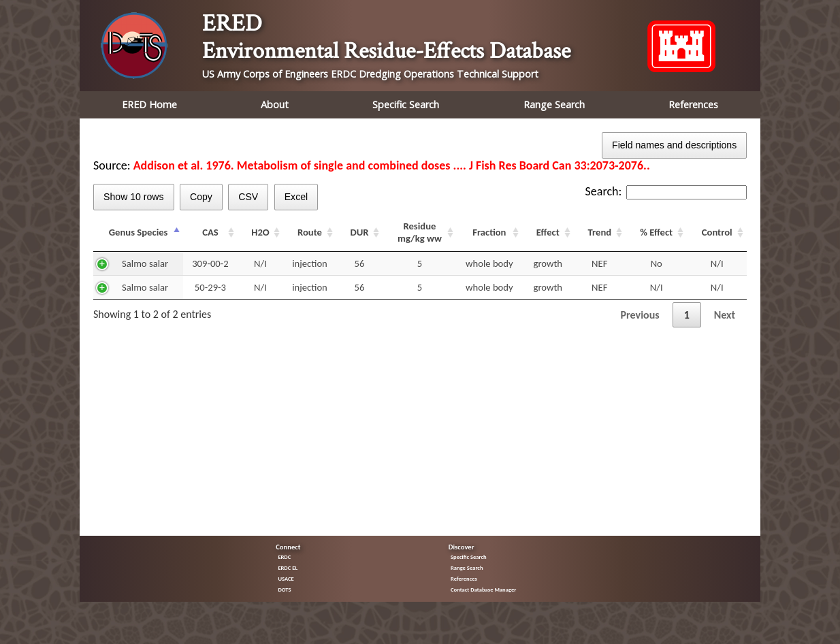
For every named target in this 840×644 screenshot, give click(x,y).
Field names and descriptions (674, 145)
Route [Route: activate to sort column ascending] (310, 232)
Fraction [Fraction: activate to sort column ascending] (489, 232)
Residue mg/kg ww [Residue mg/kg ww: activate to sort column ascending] (420, 232)
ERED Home (149, 104)
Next (725, 315)
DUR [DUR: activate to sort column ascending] (359, 232)
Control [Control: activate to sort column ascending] (717, 232)
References (693, 104)
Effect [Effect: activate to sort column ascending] (548, 232)
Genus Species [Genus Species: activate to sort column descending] (139, 232)
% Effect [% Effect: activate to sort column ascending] (656, 232)
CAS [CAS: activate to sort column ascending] (210, 232)
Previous (640, 315)
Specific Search (406, 104)
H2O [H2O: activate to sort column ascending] (260, 232)
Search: (666, 191)
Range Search (554, 104)
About (275, 104)
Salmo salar (145, 263)
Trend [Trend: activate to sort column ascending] (599, 232)
